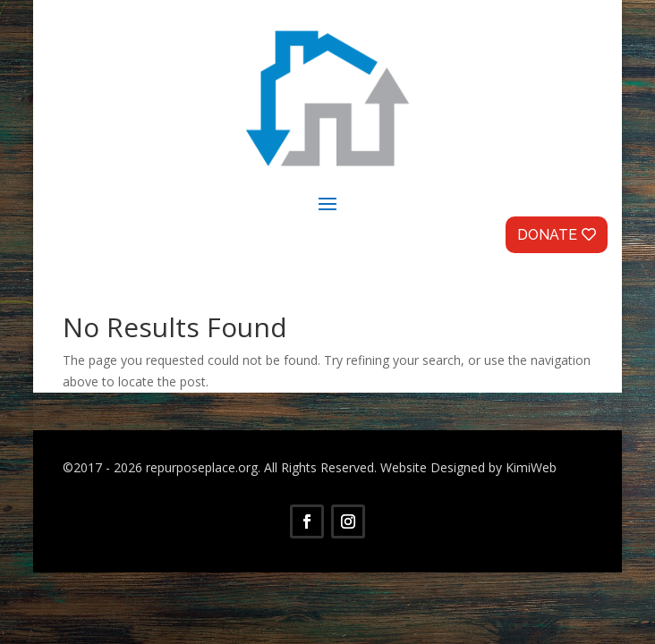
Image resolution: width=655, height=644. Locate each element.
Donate (547, 235)
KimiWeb (531, 467)
